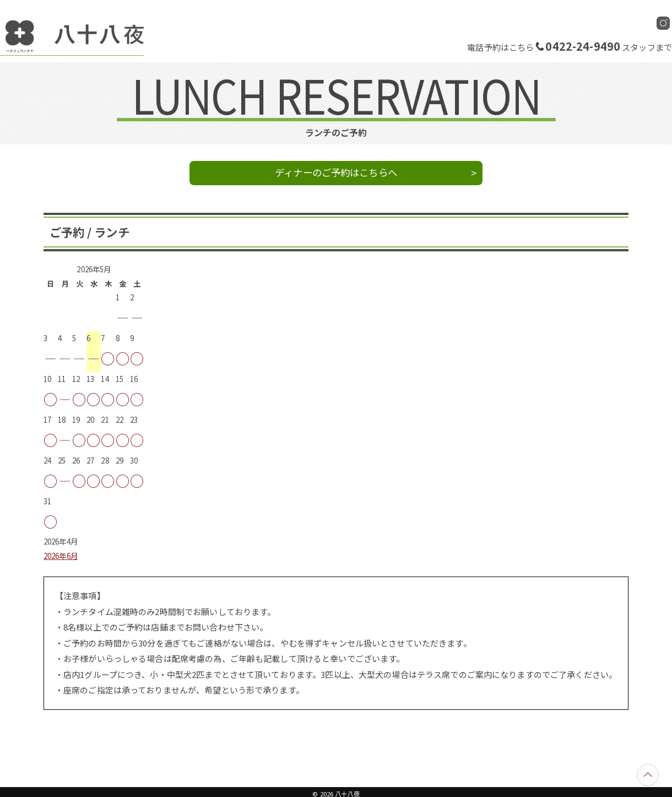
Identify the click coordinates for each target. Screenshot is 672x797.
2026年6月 (61, 556)
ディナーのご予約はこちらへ (336, 172)
